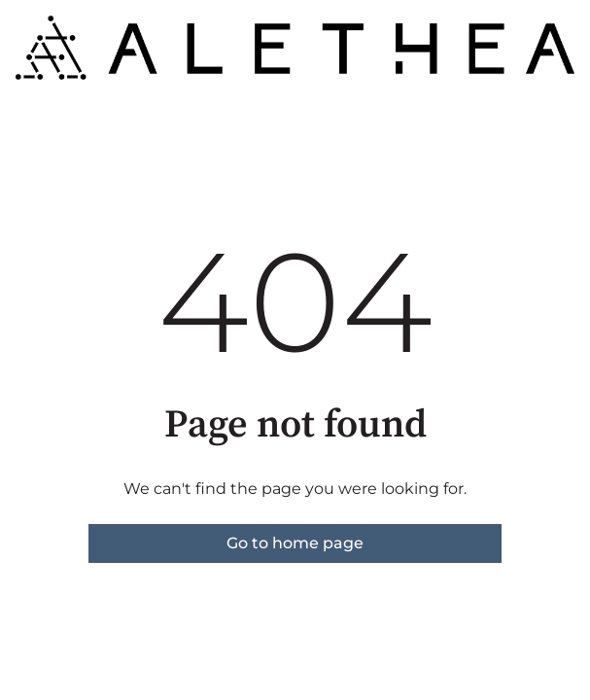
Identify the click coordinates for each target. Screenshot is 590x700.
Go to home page (295, 543)
